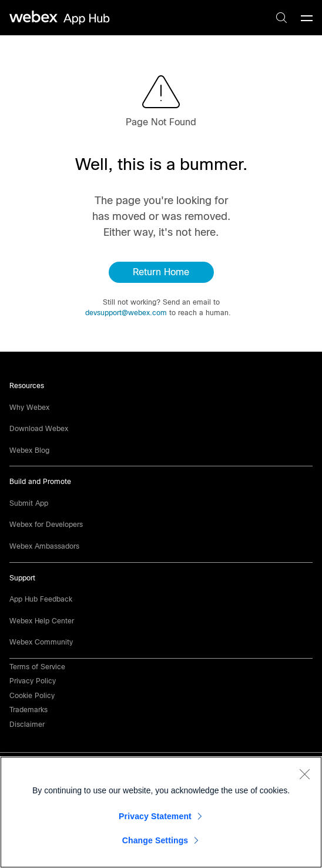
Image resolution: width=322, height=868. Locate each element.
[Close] (304, 774)
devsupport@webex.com (126, 313)
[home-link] (61, 18)
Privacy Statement (155, 816)
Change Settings (155, 840)
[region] (161, 812)
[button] (27, 725)
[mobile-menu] (307, 19)
